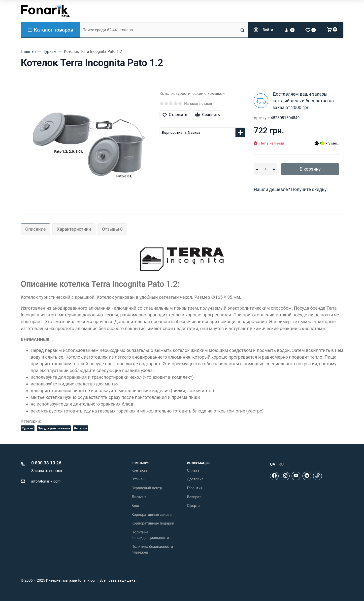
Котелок (81, 428)
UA (273, 464)
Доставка (195, 479)
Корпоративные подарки (153, 523)
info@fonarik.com (46, 481)
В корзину (310, 169)
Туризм (28, 428)
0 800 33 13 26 (46, 463)
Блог (135, 506)
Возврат (194, 497)
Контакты (140, 470)
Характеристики (74, 229)
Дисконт (139, 497)
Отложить (175, 115)
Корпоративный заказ (181, 133)
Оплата (193, 470)
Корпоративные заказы (152, 515)
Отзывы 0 (112, 229)
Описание (36, 229)
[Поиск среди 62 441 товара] (160, 30)
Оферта (193, 506)
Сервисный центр (147, 488)
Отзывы (138, 479)
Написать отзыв (198, 104)
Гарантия (195, 488)
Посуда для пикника (54, 428)
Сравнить (207, 115)
